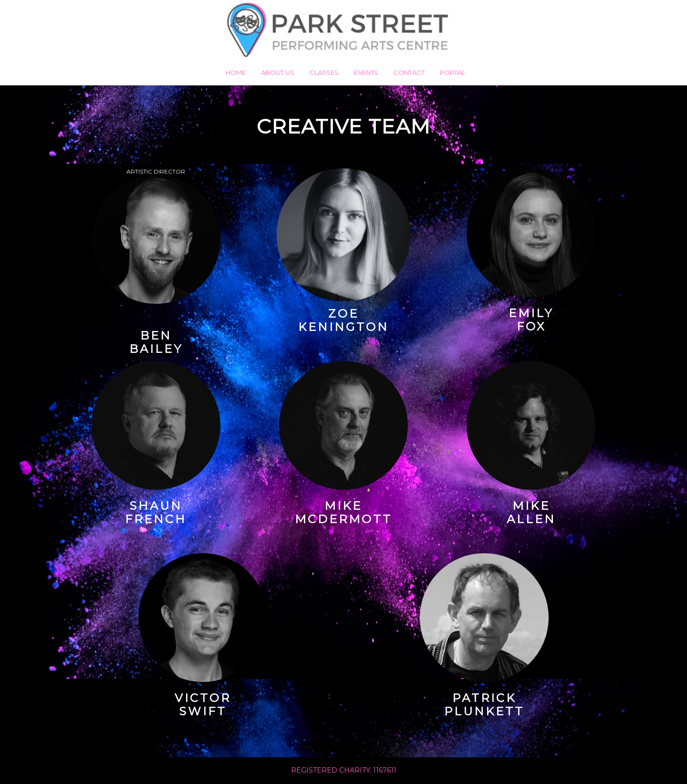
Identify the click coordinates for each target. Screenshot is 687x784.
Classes (324, 72)
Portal (453, 72)
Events (366, 72)
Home (236, 72)
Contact (409, 72)
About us (278, 72)
